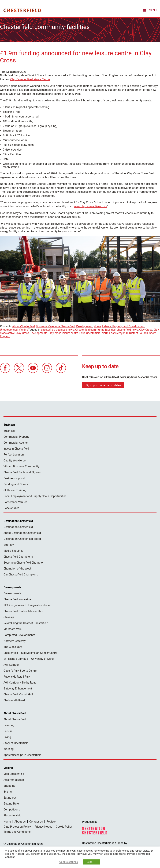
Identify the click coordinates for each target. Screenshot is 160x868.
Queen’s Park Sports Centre (20, 670)
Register (51, 821)
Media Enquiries (13, 550)
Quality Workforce (14, 460)
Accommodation (14, 779)
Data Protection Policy (17, 826)
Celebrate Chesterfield (62, 326)
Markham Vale (12, 628)
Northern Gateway (15, 640)
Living (7, 736)
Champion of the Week (17, 568)
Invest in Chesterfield (16, 448)
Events (8, 791)
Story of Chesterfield (16, 742)
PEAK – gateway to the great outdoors (27, 605)
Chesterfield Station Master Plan (23, 611)
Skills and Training (15, 490)
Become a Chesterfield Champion (24, 562)
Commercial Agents (16, 442)
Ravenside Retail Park (17, 676)
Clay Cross (146, 329)
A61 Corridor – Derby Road (20, 682)
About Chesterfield (23, 326)
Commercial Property (16, 436)
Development (84, 326)
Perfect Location (14, 454)
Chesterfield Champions (18, 556)
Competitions (12, 809)
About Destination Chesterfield (22, 532)
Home (97, 326)
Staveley (9, 616)
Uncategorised (9, 329)
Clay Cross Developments (32, 332)
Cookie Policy (64, 826)
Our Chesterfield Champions (21, 574)
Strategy (9, 544)
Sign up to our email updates (103, 385)
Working (9, 748)
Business (42, 326)
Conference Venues (15, 501)
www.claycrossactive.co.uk (90, 206)
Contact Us (36, 821)
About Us (20, 821)
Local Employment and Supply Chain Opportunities (35, 495)
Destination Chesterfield (22, 10)
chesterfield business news (57, 329)
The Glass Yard (13, 646)
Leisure (107, 326)
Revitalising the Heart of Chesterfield (26, 622)
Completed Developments (19, 634)
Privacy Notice (43, 826)
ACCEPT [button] (92, 862)
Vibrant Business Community (21, 466)
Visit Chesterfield (14, 773)
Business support (14, 478)
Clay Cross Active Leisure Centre (30, 79)
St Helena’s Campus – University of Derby (29, 658)
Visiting (23, 329)
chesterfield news (127, 329)
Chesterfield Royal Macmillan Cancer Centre (30, 652)
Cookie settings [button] (69, 862)
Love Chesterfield (90, 332)
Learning (9, 725)
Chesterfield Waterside (17, 599)
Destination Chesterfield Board (22, 538)
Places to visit (12, 815)
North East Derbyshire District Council (125, 332)
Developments (12, 593)
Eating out (10, 797)
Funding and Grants (16, 484)
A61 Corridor (11, 664)
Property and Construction (128, 326)
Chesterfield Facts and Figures (22, 472)
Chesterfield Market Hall (18, 694)
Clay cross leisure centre (63, 332)
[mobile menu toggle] (149, 10)
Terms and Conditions (17, 831)
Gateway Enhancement (18, 688)
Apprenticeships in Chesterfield (22, 754)
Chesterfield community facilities (95, 329)
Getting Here (11, 803)
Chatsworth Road (14, 700)
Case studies (11, 507)
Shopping (9, 785)
